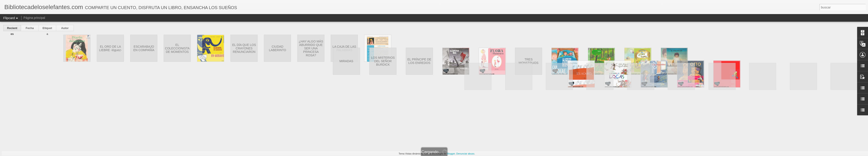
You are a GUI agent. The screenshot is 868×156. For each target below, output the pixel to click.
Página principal (34, 18)
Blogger (451, 154)
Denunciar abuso (465, 154)
